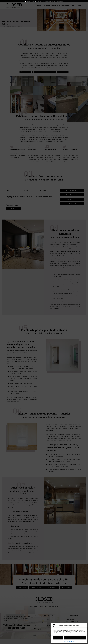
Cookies (65, 641)
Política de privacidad (71, 641)
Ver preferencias (81, 638)
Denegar (69, 638)
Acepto (58, 638)
